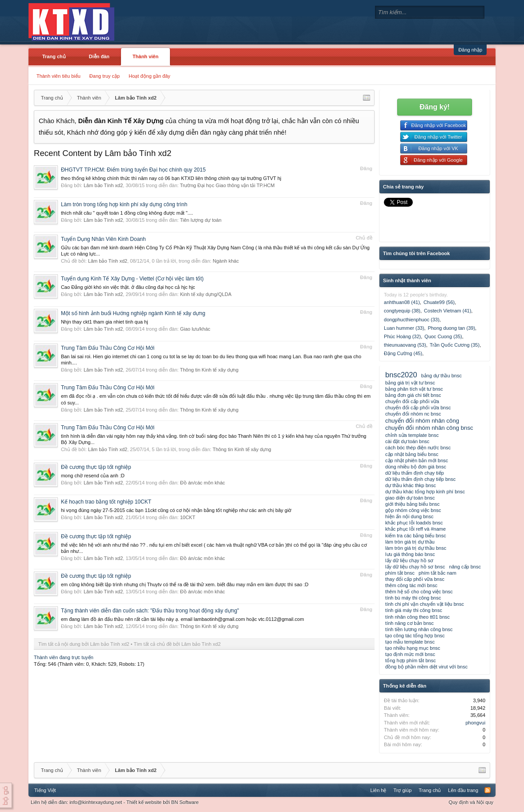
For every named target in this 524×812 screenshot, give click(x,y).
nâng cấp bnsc (465, 567)
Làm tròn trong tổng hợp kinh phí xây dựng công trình (124, 204)
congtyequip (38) (402, 311)
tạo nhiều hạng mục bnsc (413, 648)
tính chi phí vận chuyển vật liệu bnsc (425, 604)
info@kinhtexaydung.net (96, 802)
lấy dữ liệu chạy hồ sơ (409, 560)
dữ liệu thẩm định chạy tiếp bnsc (420, 479)
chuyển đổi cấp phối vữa (412, 401)
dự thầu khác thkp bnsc (411, 485)
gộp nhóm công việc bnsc (413, 510)
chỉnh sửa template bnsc (412, 435)
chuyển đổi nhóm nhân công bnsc (429, 428)
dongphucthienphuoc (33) (412, 320)
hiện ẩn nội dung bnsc (409, 516)
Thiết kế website (144, 802)
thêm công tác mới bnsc (411, 585)
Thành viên (145, 56)
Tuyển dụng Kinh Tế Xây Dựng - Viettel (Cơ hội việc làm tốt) (132, 279)
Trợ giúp (402, 790)
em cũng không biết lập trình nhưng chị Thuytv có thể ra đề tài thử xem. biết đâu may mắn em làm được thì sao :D (185, 584)
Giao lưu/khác (195, 329)
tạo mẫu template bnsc (410, 642)
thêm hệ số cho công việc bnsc (419, 592)
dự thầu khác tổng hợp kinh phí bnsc (425, 492)
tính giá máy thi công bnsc (414, 610)
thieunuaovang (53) (405, 345)
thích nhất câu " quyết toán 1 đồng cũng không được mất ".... (127, 213)
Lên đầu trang (463, 790)
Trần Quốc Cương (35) (455, 345)
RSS (488, 790)
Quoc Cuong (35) (443, 336)
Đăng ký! (435, 107)
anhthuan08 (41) (402, 302)
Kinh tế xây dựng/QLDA (206, 294)
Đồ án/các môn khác (203, 483)
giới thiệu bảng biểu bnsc (412, 504)
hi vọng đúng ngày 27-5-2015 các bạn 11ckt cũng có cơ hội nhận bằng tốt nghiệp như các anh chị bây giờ (176, 510)
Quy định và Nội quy (471, 802)
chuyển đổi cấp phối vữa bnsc (418, 408)
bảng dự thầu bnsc (441, 376)
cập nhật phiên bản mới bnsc (417, 460)
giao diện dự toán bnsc (410, 498)
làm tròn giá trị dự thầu (410, 542)
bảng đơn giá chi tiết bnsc (413, 395)
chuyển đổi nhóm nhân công (422, 421)
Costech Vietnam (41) (447, 311)
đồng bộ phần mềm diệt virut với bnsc (426, 667)
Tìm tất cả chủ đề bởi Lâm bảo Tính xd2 (177, 644)
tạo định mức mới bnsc (410, 654)
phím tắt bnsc (400, 573)
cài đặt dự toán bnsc (407, 441)
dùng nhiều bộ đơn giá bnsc (416, 467)
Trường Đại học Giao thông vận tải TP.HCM (227, 185)
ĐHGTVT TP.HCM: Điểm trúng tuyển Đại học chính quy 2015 (133, 170)
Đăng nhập (470, 50)
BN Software (185, 802)
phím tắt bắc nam (437, 573)
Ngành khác (226, 261)
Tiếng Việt (45, 790)
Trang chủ (54, 56)
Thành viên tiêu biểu (58, 76)
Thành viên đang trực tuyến (64, 657)
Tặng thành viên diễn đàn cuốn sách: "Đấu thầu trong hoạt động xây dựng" (150, 611)
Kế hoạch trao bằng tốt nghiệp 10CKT (106, 502)
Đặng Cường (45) (403, 353)
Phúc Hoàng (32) (402, 336)
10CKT (188, 517)
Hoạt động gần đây (149, 76)
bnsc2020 (401, 375)
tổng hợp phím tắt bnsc (411, 660)
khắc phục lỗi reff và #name (415, 529)
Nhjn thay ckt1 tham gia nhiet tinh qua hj (105, 322)
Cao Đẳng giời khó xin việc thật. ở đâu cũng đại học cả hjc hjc (128, 287)
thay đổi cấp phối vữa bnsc (415, 579)
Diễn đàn (99, 56)
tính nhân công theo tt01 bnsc (417, 617)
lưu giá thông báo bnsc (410, 554)
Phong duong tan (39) (451, 328)
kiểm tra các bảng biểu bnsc (416, 536)
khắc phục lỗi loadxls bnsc (414, 523)
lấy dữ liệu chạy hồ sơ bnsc (415, 567)
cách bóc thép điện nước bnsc (418, 448)
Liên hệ (378, 790)
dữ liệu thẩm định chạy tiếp (415, 473)
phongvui (475, 723)
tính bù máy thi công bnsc (413, 598)
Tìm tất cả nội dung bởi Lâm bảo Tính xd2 (84, 644)
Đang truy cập (105, 76)
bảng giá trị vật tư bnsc (410, 383)
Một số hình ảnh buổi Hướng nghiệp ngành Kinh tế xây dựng (133, 313)
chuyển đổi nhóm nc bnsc (413, 414)
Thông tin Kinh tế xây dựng (209, 370)
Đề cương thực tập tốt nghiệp (96, 467)
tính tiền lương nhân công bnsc (419, 629)
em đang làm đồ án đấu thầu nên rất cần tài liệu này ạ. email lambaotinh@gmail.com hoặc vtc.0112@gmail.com (182, 619)
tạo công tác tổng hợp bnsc (415, 636)
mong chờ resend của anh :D (93, 476)
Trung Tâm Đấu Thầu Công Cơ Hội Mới (108, 348)
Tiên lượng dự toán (200, 220)
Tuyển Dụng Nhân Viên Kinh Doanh (103, 239)
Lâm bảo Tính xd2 (103, 185)
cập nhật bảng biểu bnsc (412, 454)
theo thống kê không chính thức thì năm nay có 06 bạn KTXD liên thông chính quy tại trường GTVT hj (171, 178)
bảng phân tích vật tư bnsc (414, 389)
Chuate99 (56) (439, 302)
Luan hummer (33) (404, 328)
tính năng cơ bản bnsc (409, 623)
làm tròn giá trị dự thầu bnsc (416, 548)
